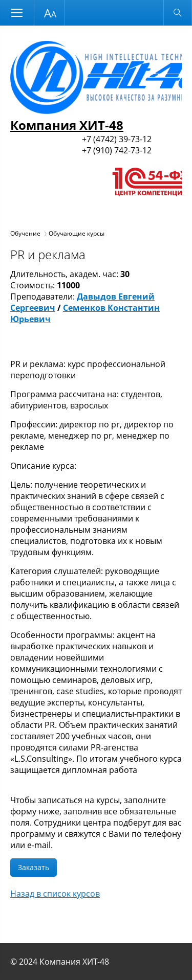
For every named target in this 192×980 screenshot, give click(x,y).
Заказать (34, 867)
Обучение (25, 233)
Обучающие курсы (77, 233)
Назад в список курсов (55, 894)
